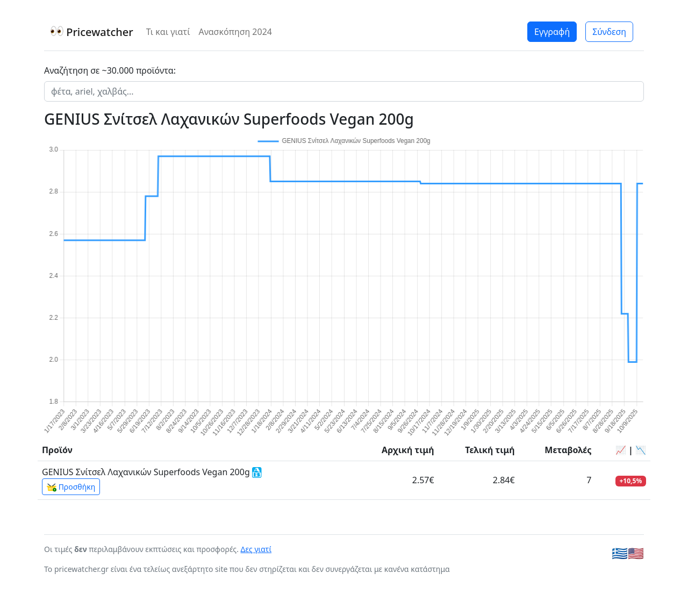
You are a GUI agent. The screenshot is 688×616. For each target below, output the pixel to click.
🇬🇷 (620, 553)
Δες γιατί (256, 549)
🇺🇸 (636, 553)
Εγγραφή (552, 32)
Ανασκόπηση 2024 (235, 32)
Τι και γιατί (168, 32)
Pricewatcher (92, 32)
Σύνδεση (609, 32)
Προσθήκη (71, 487)
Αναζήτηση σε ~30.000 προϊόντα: (110, 70)
